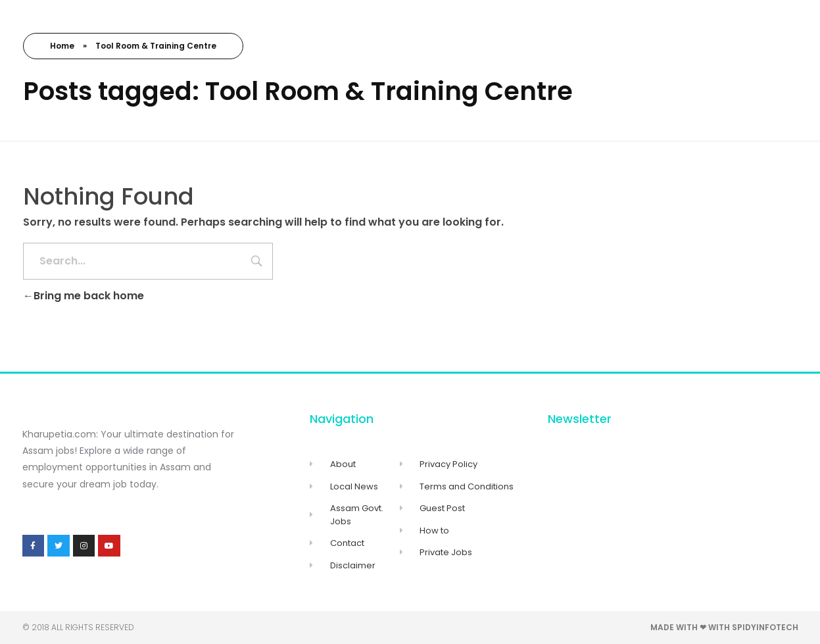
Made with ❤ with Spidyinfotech (724, 627)
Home (62, 46)
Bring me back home (84, 296)
